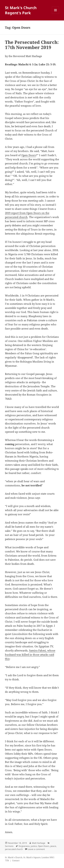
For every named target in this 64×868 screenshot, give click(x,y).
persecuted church (14, 849)
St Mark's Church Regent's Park (21, 10)
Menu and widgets (56, 14)
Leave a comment (36, 849)
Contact (16, 861)
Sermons (9, 846)
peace (53, 846)
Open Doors (29, 155)
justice (34, 846)
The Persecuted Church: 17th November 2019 (32, 45)
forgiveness (24, 846)
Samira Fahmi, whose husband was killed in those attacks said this (30, 655)
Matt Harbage (39, 843)
